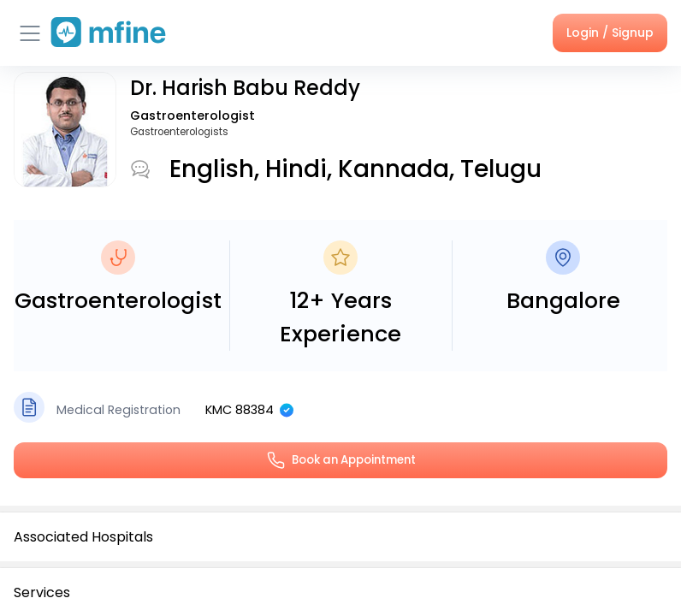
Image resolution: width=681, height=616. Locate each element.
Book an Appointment (340, 460)
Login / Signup (610, 33)
